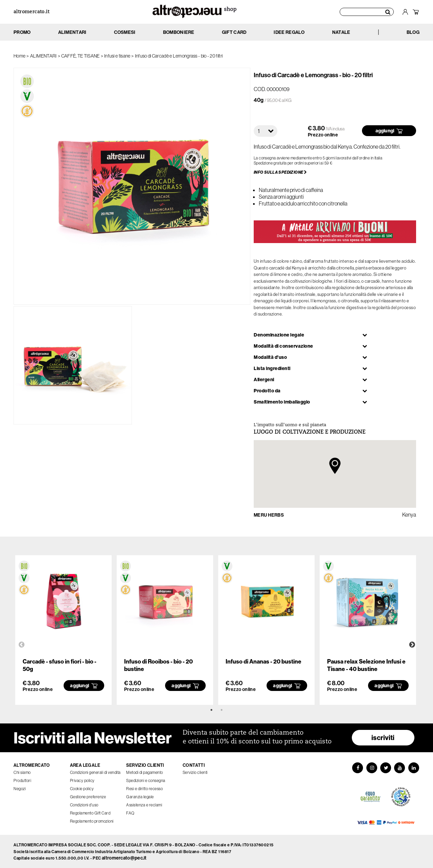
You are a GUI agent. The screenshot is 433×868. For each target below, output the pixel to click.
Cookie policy (82, 789)
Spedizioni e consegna (146, 780)
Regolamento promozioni (92, 821)
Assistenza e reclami (144, 805)
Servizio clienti (195, 772)
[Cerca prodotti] (367, 12)
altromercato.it (31, 12)
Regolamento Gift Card (90, 813)
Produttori (22, 780)
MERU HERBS (269, 515)
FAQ (130, 813)
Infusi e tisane (117, 56)
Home (19, 56)
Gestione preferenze (88, 797)
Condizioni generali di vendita (95, 772)
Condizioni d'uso (84, 805)
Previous (22, 645)
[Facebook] (357, 768)
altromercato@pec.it (124, 858)
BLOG (413, 32)
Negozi (20, 789)
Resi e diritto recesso (144, 789)
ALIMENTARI (43, 56)
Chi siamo (22, 772)
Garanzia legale (140, 797)
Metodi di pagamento (145, 772)
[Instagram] (371, 768)
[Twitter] (386, 768)
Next (412, 645)
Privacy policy (82, 780)
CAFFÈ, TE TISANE (81, 56)
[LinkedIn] (414, 768)
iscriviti (383, 737)
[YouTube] (400, 768)
